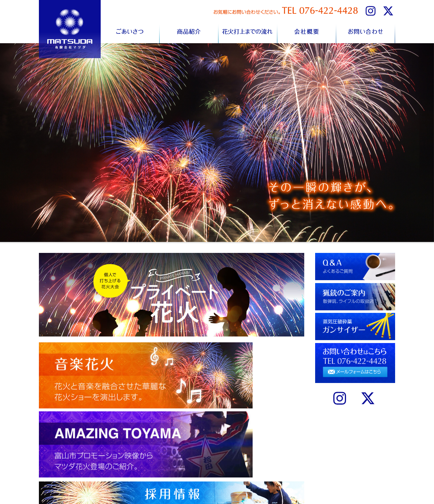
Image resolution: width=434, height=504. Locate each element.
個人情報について (239, 459)
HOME (145, 459)
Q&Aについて (280, 459)
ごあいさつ (130, 30)
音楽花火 (230, 466)
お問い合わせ (366, 30)
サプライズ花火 (237, 473)
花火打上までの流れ (248, 30)
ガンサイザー (280, 473)
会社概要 (307, 30)
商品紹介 (189, 30)
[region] (217, 143)
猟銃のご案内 (280, 466)
